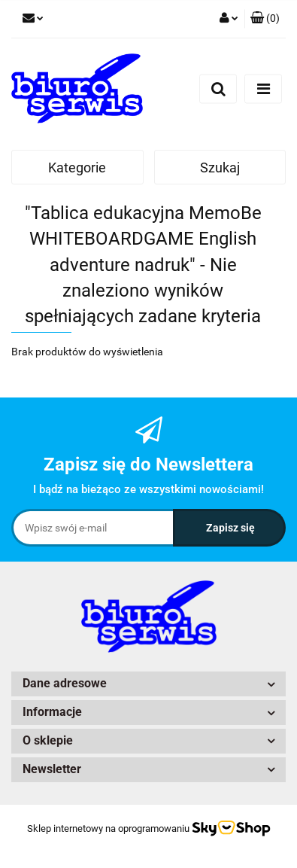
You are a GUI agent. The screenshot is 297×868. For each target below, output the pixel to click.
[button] (265, 19)
